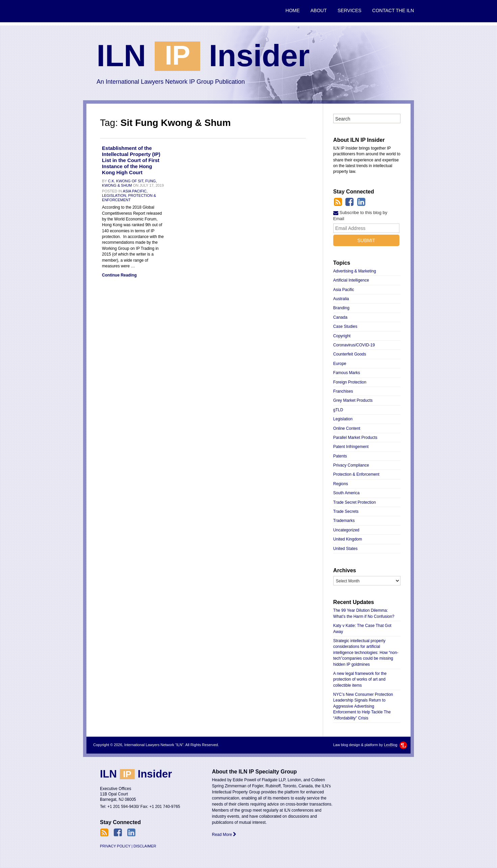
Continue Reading (119, 275)
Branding (341, 308)
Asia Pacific (344, 290)
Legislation (343, 419)
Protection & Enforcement (129, 198)
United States (345, 549)
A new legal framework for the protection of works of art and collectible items (360, 679)
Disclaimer (145, 846)
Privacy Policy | (116, 846)
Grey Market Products (353, 400)
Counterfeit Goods (350, 354)
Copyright (342, 336)
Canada (340, 317)
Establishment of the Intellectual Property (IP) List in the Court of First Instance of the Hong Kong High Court (131, 160)
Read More (224, 835)
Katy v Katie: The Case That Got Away (362, 628)
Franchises (343, 391)
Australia (341, 299)
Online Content (347, 428)
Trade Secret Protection (355, 502)
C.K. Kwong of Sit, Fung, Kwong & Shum (129, 183)
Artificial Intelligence (351, 280)
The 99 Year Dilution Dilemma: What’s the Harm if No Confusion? (364, 613)
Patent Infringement (351, 447)
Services (350, 10)
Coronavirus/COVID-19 (354, 345)
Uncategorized (346, 530)
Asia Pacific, (135, 191)
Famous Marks (347, 373)
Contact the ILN (393, 10)
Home (293, 10)
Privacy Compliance (351, 465)
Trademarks (344, 521)
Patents (340, 456)
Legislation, (114, 195)
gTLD (338, 410)
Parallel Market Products (355, 438)
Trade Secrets (346, 511)
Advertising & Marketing (355, 271)
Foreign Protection (350, 382)
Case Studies (345, 326)
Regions (341, 484)
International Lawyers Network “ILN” (116, 11)
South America (346, 493)
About (319, 10)
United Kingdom (348, 539)
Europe (340, 364)
